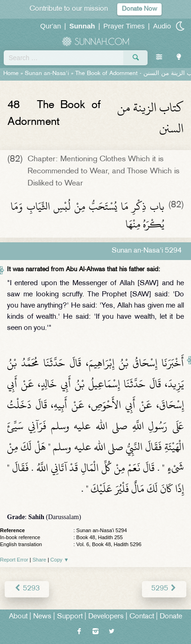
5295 (164, 589)
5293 (27, 589)
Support (70, 617)
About (18, 617)
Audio (162, 26)
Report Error (14, 560)
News (42, 617)
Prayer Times (124, 26)
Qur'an (51, 26)
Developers (106, 617)
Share (39, 560)
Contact (142, 617)
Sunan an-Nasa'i (47, 74)
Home (11, 74)
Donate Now (139, 9)
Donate (171, 617)
